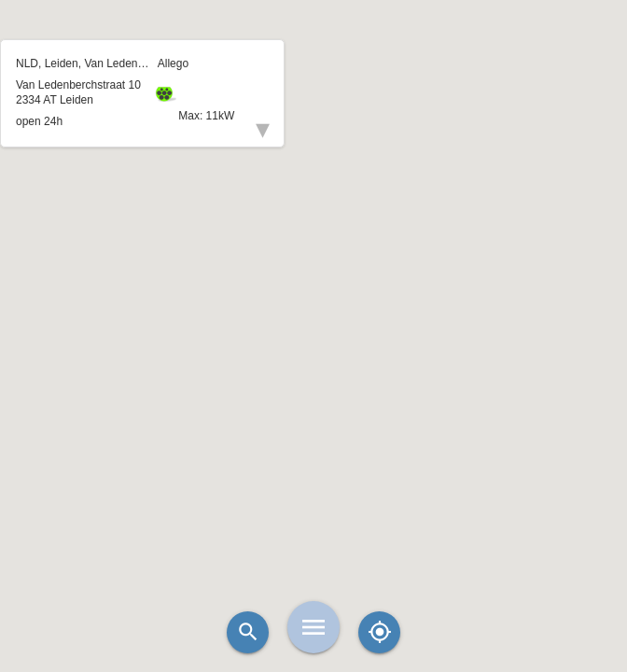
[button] (313, 289)
